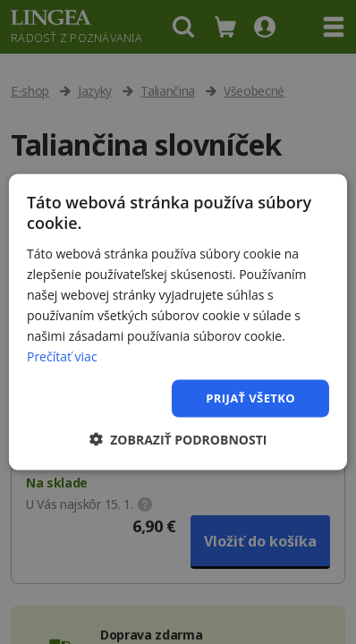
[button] (178, 439)
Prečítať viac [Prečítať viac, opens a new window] (62, 356)
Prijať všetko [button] (250, 398)
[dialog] (178, 322)
